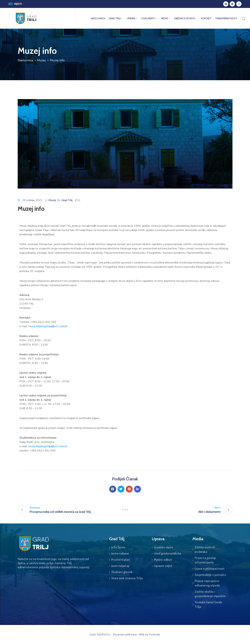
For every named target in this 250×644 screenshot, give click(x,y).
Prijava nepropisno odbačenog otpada (207, 583)
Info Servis (118, 547)
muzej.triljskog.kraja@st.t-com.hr (48, 326)
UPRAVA (132, 18)
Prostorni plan (121, 560)
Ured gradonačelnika (168, 553)
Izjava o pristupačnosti (210, 569)
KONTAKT (206, 18)
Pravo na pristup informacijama (205, 560)
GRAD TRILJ (116, 18)
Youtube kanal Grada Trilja (208, 605)
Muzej (41, 60)
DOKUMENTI (149, 18)
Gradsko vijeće (163, 547)
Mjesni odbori (163, 560)
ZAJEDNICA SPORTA (185, 18)
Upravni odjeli (163, 566)
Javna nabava (120, 553)
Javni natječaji (120, 566)
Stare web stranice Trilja (127, 578)
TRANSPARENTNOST (226, 18)
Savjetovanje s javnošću (210, 575)
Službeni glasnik (122, 572)
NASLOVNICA (98, 18)
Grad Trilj (67, 200)
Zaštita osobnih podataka (205, 550)
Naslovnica (25, 60)
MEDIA (166, 18)
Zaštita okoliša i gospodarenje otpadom (210, 594)
